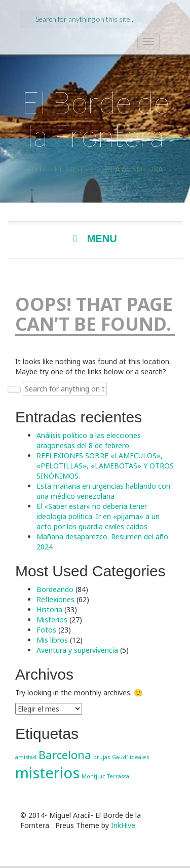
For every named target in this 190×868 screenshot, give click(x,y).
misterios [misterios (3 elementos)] (47, 773)
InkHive (123, 825)
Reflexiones (55, 599)
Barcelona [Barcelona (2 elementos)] (65, 755)
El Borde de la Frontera (95, 119)
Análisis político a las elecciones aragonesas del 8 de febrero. (89, 440)
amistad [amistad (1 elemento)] (26, 757)
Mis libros (52, 640)
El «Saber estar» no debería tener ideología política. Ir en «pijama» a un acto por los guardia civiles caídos (98, 516)
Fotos (46, 630)
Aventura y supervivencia (77, 650)
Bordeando (55, 589)
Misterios (52, 620)
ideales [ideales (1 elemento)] (139, 757)
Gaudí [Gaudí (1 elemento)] (120, 757)
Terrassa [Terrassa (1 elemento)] (118, 776)
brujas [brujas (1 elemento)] (102, 757)
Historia (49, 609)
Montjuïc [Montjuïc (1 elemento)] (93, 776)
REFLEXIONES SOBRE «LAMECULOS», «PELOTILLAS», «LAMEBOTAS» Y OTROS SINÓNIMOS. (105, 466)
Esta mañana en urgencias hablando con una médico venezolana (103, 491)
